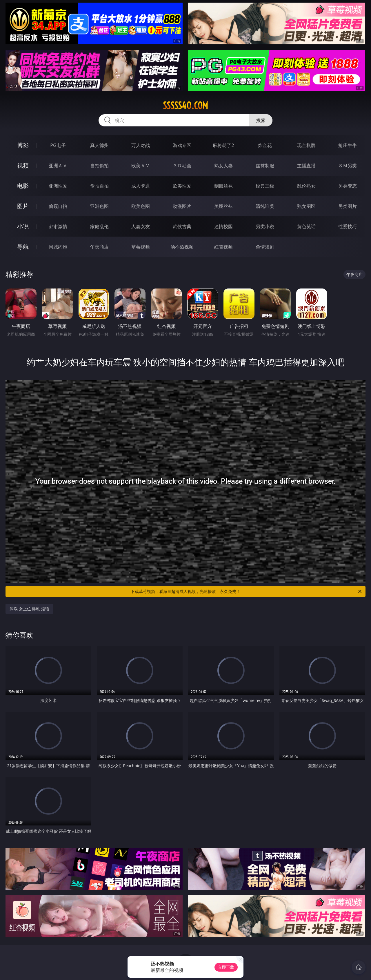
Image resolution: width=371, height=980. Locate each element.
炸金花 (265, 145)
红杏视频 (223, 247)
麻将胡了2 (223, 145)
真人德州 (99, 145)
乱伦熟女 (306, 186)
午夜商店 (99, 247)
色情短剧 (265, 247)
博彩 (23, 145)
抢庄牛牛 (348, 145)
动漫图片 (182, 206)
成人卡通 (141, 186)
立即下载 (226, 967)
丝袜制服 (265, 166)
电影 (23, 186)
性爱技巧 (348, 226)
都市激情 (58, 226)
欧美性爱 (182, 186)
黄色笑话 (306, 226)
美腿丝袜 (223, 206)
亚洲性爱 (58, 186)
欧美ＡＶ (141, 166)
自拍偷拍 (99, 166)
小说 (23, 226)
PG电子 (58, 145)
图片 (23, 206)
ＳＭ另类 (348, 166)
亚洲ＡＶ (58, 166)
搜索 (261, 120)
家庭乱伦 (99, 226)
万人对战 (141, 145)
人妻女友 (141, 226)
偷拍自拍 (99, 186)
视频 (23, 165)
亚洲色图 (99, 206)
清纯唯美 (265, 206)
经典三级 (265, 186)
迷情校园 (223, 226)
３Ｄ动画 (182, 166)
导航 (23, 247)
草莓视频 (141, 247)
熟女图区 (306, 206)
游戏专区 (182, 145)
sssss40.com (185, 106)
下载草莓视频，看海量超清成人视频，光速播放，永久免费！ (247, 591)
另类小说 (265, 226)
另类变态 (348, 186)
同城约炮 (58, 247)
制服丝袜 (223, 186)
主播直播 (306, 166)
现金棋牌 (306, 145)
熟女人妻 (223, 166)
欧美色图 (141, 206)
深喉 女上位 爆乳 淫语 (29, 609)
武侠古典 (182, 226)
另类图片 (348, 206)
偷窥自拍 (58, 206)
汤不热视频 (182, 247)
